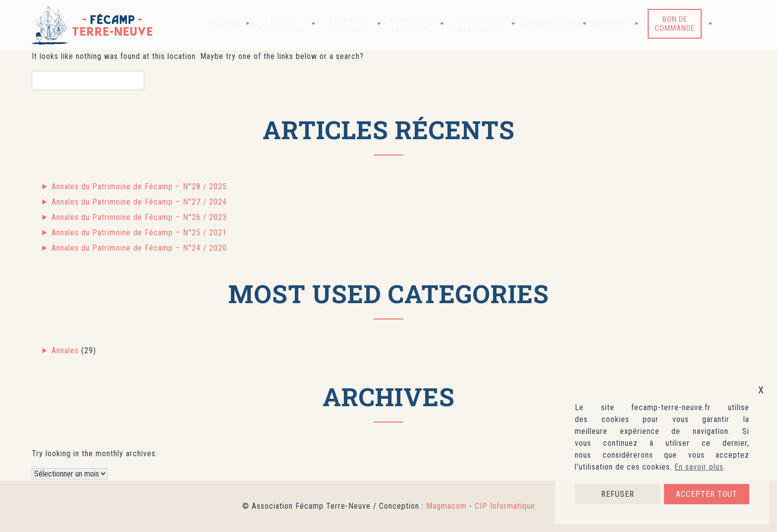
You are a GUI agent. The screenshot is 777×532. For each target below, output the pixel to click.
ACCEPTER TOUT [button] (707, 494)
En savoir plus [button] (699, 467)
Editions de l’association (479, 25)
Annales (65, 350)
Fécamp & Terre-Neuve (347, 25)
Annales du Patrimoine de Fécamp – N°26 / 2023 (139, 217)
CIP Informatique (505, 506)
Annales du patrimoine (412, 25)
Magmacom (446, 506)
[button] (728, 24)
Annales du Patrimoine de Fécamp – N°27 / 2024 (139, 202)
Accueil (224, 24)
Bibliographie (550, 24)
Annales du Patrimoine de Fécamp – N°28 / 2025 (139, 186)
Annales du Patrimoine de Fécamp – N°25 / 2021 (139, 233)
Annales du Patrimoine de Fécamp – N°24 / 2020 (139, 248)
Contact (612, 24)
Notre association (282, 25)
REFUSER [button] (618, 494)
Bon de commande (675, 24)
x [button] (761, 389)
